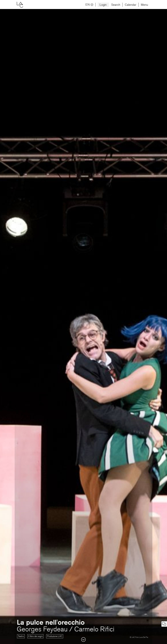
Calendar (131, 5)
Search (116, 5)
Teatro (21, 636)
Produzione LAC (55, 636)
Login (103, 5)
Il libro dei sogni (35, 636)
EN (89, 5)
